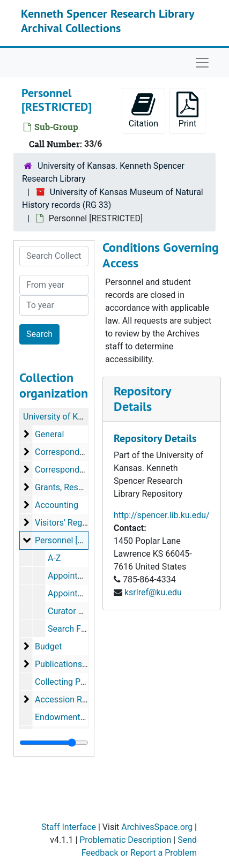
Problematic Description (125, 840)
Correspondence (66, 452)
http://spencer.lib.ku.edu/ (162, 515)
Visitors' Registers (69, 523)
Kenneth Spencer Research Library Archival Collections (108, 20)
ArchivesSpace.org (157, 827)
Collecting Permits (70, 682)
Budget (49, 646)
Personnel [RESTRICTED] (82, 540)
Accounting (57, 505)
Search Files (71, 629)
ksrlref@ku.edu (153, 592)
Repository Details (142, 399)
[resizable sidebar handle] (54, 743)
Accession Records (71, 699)
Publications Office (71, 664)
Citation (143, 110)
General (49, 434)
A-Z (54, 558)
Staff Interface (69, 827)
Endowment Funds (70, 717)
